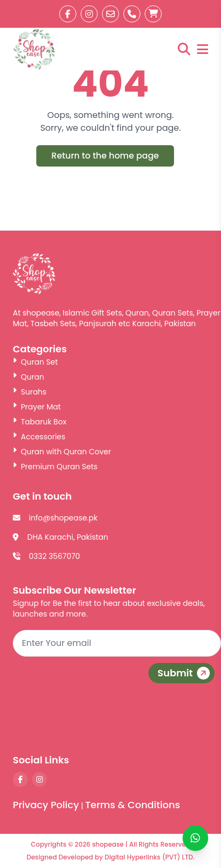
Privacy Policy (46, 805)
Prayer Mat (37, 407)
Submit (185, 673)
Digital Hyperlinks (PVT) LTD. (149, 857)
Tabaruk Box (40, 422)
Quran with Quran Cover (62, 452)
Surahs (30, 392)
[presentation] (140, 721)
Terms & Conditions (132, 805)
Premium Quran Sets (55, 467)
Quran (29, 377)
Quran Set (35, 362)
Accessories (39, 437)
